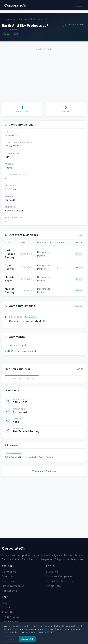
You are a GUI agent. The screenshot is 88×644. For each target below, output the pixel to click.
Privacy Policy (11, 617)
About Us (8, 612)
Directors (8, 576)
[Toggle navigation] (80, 5)
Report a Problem (75, 25)
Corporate (15, 5)
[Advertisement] (44, 74)
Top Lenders (10, 591)
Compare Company (44, 471)
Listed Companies (13, 586)
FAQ (5, 603)
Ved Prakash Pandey (10, 254)
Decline (11, 639)
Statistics (52, 572)
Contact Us (9, 607)
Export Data (53, 586)
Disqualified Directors (59, 581)
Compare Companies (59, 576)
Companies (9, 20)
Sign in (9, 351)
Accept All (27, 639)
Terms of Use (10, 622)
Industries (8, 581)
